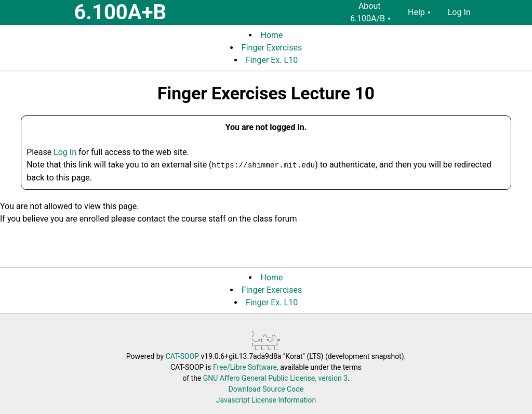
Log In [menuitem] (459, 12)
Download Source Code (266, 389)
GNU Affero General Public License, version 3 (275, 378)
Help (420, 12)
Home (271, 35)
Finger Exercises (272, 48)
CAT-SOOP (182, 356)
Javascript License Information (266, 400)
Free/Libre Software (245, 367)
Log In (65, 152)
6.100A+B (120, 12)
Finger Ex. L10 (272, 60)
